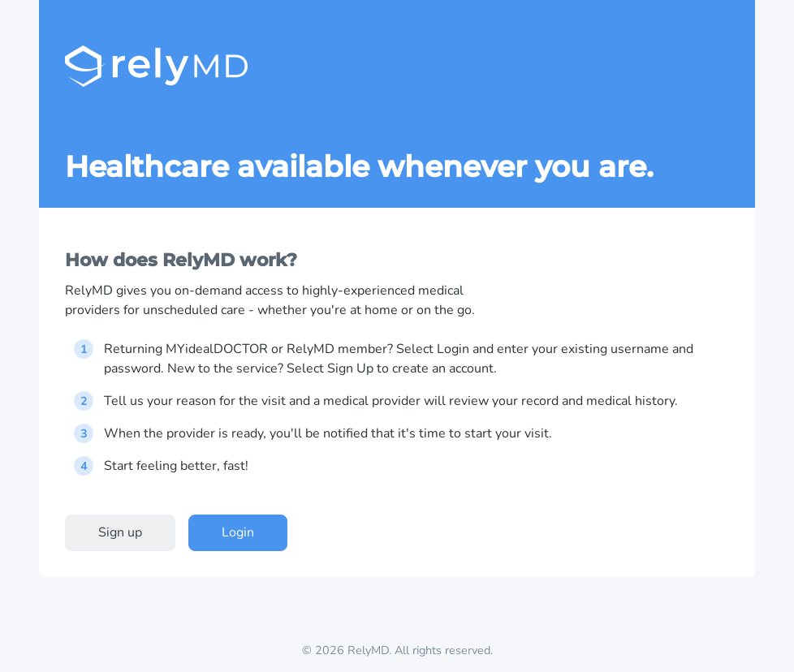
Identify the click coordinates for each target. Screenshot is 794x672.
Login (238, 532)
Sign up (120, 532)
